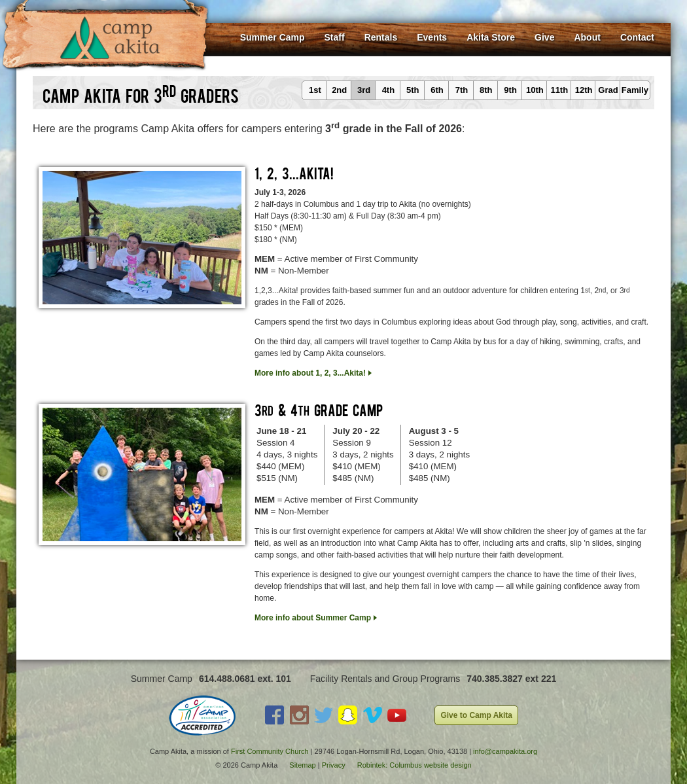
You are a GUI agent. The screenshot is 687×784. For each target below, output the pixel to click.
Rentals (381, 37)
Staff (335, 37)
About (587, 37)
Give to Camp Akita (476, 715)
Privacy (334, 765)
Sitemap (302, 765)
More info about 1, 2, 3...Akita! (310, 373)
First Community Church (270, 751)
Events (432, 37)
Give (544, 37)
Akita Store (491, 37)
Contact (637, 37)
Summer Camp (273, 37)
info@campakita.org (505, 751)
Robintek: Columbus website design (414, 765)
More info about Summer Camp (313, 618)
